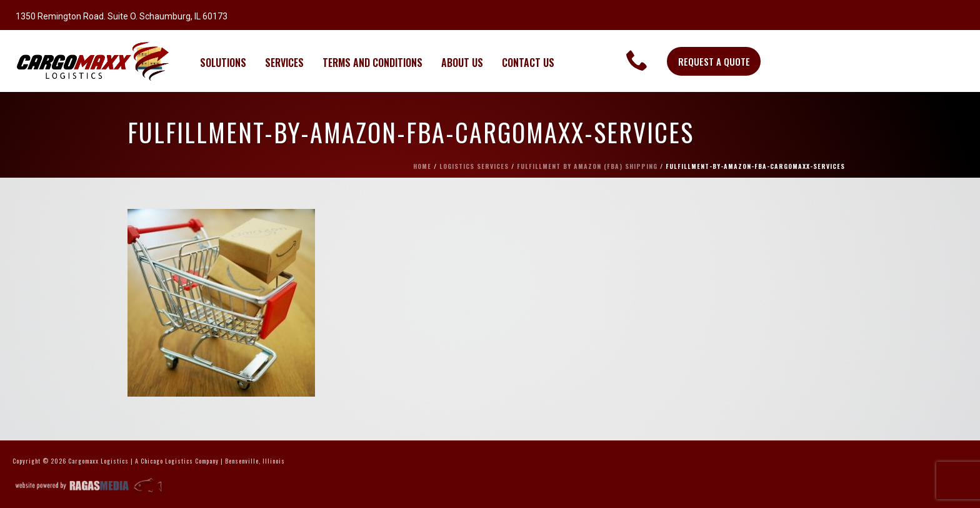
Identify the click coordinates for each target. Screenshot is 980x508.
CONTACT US (528, 63)
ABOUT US (462, 63)
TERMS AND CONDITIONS (372, 63)
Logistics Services (474, 166)
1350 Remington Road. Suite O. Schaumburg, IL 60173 (122, 16)
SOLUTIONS (223, 63)
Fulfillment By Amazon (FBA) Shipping (587, 166)
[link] (637, 60)
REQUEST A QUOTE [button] (714, 61)
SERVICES (284, 63)
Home (422, 166)
